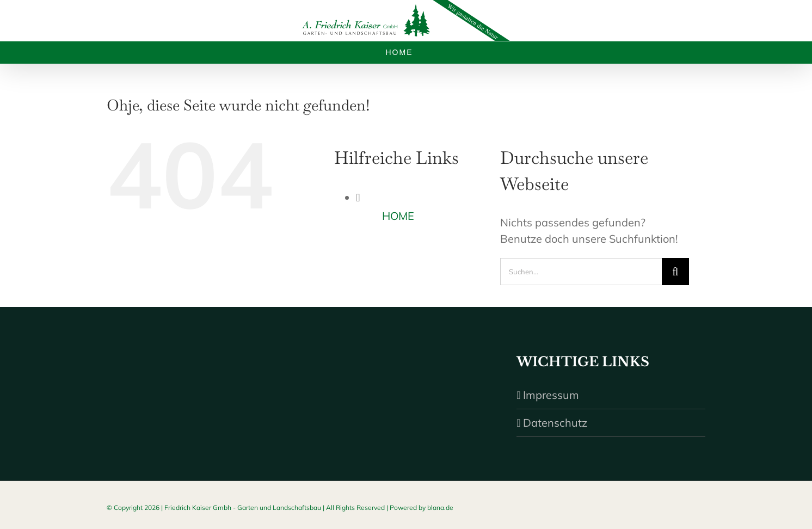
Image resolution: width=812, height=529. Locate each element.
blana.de (440, 508)
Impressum (551, 395)
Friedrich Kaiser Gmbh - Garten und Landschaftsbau (243, 508)
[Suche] (675, 272)
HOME (398, 216)
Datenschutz (555, 423)
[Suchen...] (581, 272)
